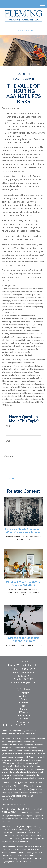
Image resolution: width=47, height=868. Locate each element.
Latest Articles (23, 715)
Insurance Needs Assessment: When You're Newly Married (23, 531)
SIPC (13, 812)
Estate (24, 699)
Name (9, 426)
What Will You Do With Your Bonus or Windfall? (24, 584)
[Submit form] (10, 479)
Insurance (23, 703)
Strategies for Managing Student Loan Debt (24, 639)
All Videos (23, 719)
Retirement (23, 693)
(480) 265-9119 (24, 31)
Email (8, 441)
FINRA (5, 812)
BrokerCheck (30, 734)
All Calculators (24, 722)
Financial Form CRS (16, 725)
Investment (23, 696)
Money (24, 709)
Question (9, 456)
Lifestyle (23, 712)
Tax (24, 706)
